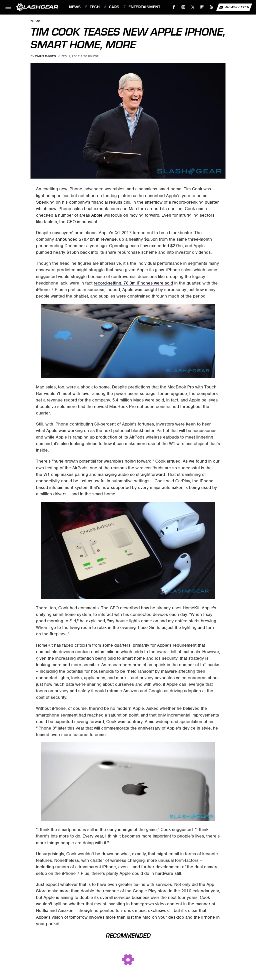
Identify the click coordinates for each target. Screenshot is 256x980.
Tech (95, 7)
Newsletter (234, 7)
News (75, 7)
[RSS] (212, 7)
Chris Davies (45, 56)
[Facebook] (174, 7)
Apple (97, 215)
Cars (114, 7)
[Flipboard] (202, 7)
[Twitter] (193, 7)
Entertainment (144, 7)
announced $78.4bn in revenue (86, 239)
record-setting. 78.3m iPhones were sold (133, 283)
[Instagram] (183, 7)
